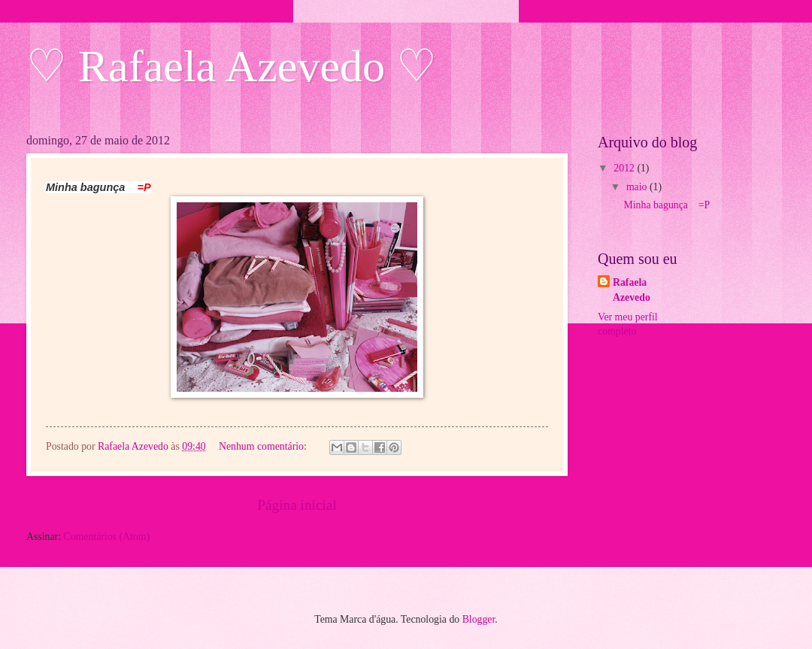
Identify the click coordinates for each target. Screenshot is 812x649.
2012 (625, 168)
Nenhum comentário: (264, 446)
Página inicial (297, 505)
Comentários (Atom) (106, 537)
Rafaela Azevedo (632, 290)
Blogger (479, 619)
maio (638, 187)
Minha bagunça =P (667, 205)
